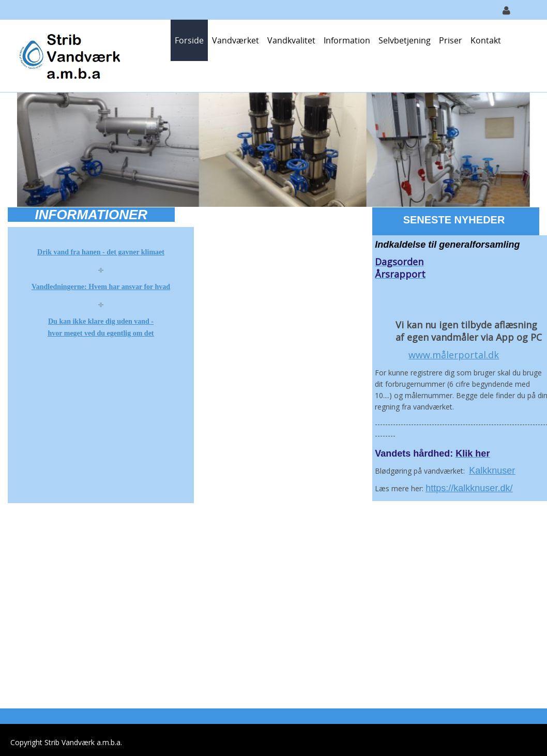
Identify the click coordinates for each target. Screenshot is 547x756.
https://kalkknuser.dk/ (469, 488)
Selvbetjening (405, 40)
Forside (189, 40)
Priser (451, 40)
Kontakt (486, 40)
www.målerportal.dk (454, 355)
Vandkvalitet (291, 40)
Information (347, 40)
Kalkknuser (492, 471)
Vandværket (235, 40)
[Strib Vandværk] (69, 55)
